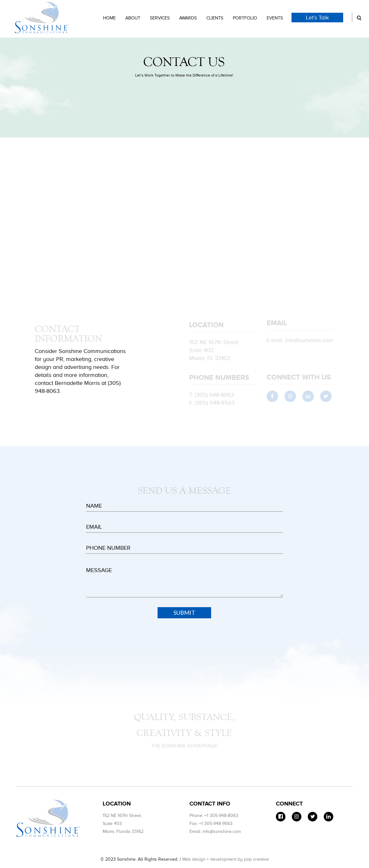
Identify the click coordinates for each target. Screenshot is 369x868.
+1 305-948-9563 (216, 824)
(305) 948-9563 (215, 404)
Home (109, 18)
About (133, 18)
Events (275, 18)
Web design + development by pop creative (225, 859)
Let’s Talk (317, 18)
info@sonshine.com (309, 341)
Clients (215, 18)
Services (160, 18)
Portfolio (245, 18)
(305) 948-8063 (214, 396)
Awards (188, 18)
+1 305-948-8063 (221, 816)
